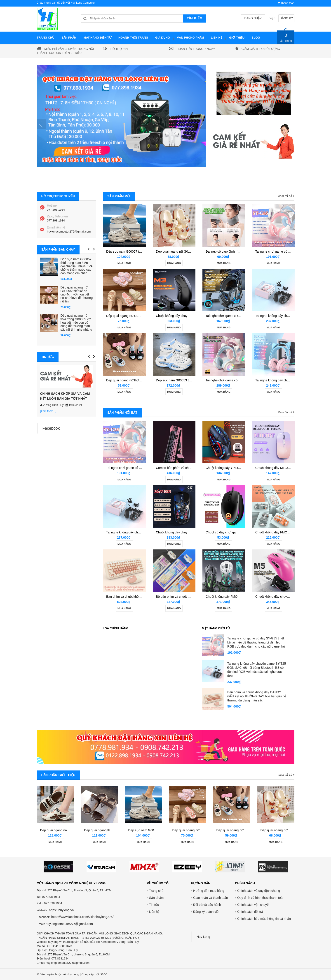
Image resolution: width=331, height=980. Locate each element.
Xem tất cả (286, 196)
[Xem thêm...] (48, 411)
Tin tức (154, 905)
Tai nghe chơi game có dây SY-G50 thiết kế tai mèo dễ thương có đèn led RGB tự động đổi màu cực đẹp (256, 703)
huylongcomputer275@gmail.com (69, 232)
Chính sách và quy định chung (259, 891)
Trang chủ (156, 891)
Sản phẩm (156, 898)
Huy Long (203, 937)
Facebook (51, 428)
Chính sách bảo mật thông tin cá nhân (264, 919)
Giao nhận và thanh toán (211, 898)
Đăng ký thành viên (207, 912)
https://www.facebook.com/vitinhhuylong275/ (82, 917)
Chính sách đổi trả (250, 912)
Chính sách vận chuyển (254, 905)
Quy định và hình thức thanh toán (261, 898)
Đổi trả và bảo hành (207, 905)
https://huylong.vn (61, 910)
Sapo (103, 974)
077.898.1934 (56, 210)
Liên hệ (154, 912)
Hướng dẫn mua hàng (209, 891)
